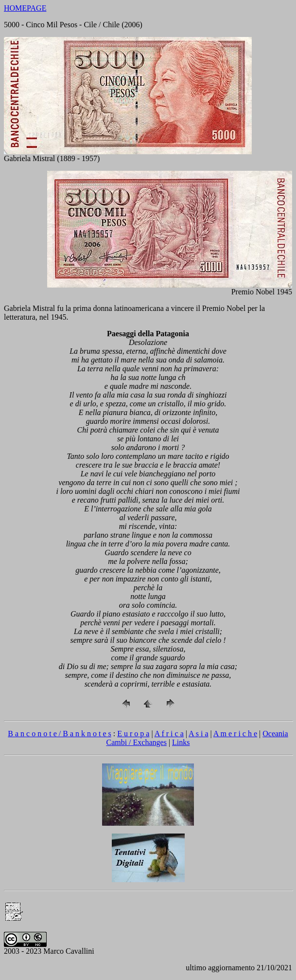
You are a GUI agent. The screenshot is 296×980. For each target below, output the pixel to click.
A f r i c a (169, 734)
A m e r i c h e (235, 734)
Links (181, 742)
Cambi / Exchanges (136, 742)
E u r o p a (133, 734)
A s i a (198, 734)
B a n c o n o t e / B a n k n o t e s (59, 734)
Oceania (275, 734)
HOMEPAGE (25, 8)
